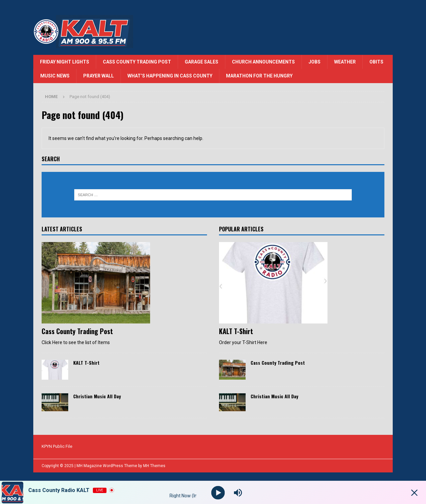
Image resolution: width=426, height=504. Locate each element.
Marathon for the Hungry (259, 76)
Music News (55, 76)
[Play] (218, 493)
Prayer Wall (99, 76)
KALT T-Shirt (86, 363)
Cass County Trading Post (137, 62)
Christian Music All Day (97, 396)
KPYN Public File (57, 446)
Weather (345, 62)
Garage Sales (202, 62)
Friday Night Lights (65, 62)
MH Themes (154, 466)
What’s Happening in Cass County (170, 76)
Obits (376, 62)
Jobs (315, 62)
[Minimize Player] (414, 493)
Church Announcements (263, 62)
